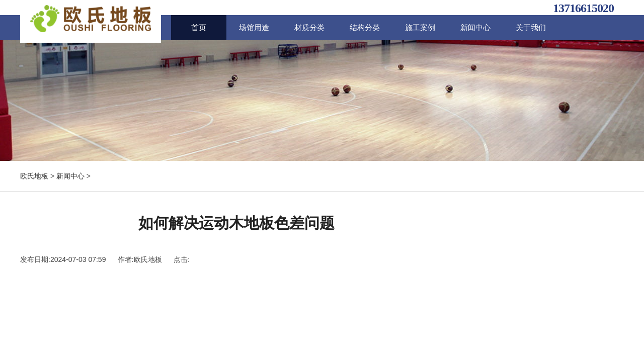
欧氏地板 (34, 176)
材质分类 (309, 27)
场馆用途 (254, 27)
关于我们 (531, 27)
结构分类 (365, 27)
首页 (199, 27)
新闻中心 (475, 27)
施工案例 (420, 27)
